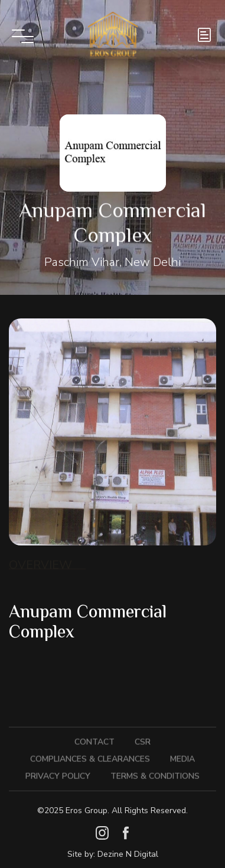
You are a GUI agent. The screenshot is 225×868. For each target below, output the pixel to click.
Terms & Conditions (155, 773)
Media (182, 756)
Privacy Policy (58, 773)
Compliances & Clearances (90, 756)
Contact (94, 739)
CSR (143, 739)
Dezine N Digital (128, 854)
